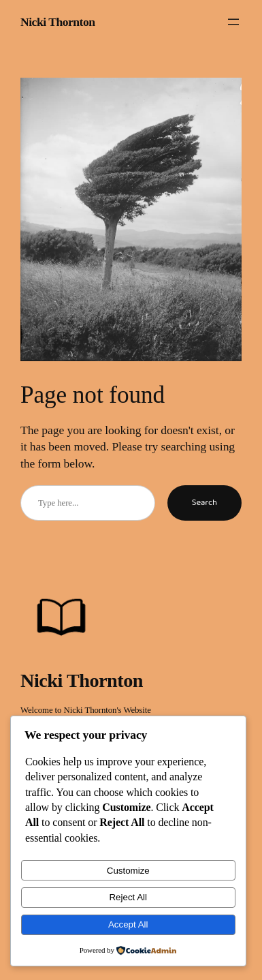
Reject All (128, 897)
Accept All (128, 924)
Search (204, 503)
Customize (128, 871)
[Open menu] (233, 22)
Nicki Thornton (58, 22)
